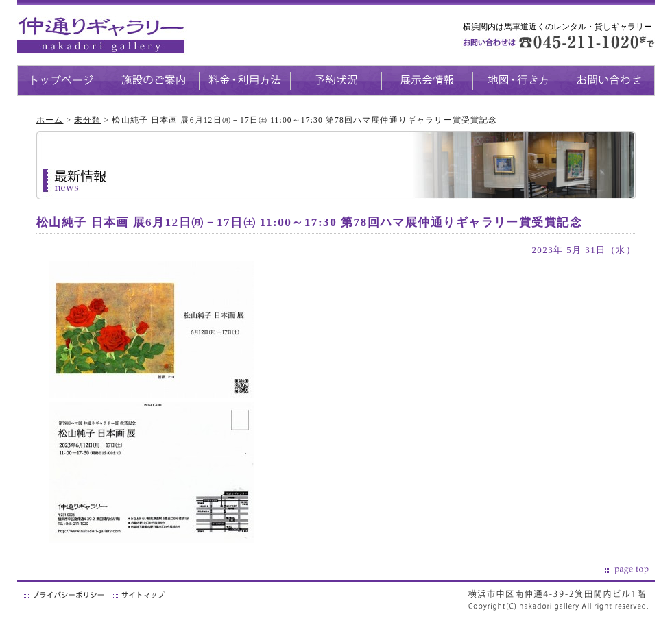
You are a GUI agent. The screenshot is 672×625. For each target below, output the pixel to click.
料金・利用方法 (244, 81)
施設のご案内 (153, 81)
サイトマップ (140, 595)
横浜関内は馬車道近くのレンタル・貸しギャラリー (557, 27)
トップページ (62, 81)
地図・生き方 (518, 81)
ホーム (50, 120)
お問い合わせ (609, 81)
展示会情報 (427, 81)
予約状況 (336, 81)
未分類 (87, 120)
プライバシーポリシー (65, 595)
